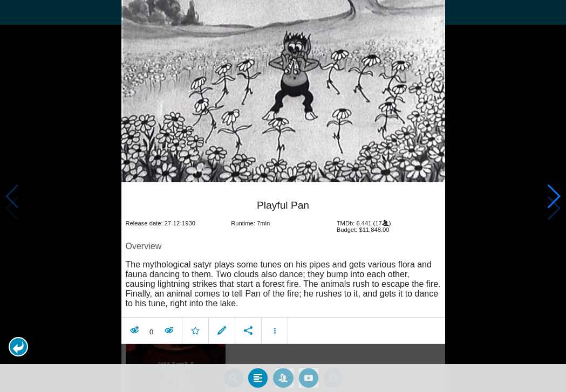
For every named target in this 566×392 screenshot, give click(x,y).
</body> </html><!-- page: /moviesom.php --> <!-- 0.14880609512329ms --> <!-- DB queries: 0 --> (283, 196)
